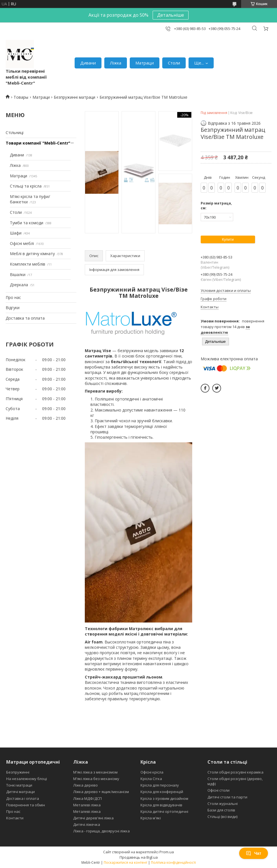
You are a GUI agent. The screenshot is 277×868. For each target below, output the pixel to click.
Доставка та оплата (25, 318)
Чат (254, 853)
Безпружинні (18, 772)
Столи (174, 63)
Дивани (88, 63)
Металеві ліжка (87, 805)
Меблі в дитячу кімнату (32, 254)
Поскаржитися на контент (125, 862)
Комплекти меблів (28, 264)
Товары (21, 97)
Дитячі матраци (20, 792)
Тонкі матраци (19, 785)
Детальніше (171, 15)
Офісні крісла (152, 772)
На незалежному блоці (27, 779)
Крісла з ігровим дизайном (164, 798)
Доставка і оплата (23, 798)
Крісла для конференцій (162, 792)
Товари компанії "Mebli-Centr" (38, 143)
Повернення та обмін (26, 805)
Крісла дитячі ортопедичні (164, 811)
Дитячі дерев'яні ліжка (93, 818)
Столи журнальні (223, 804)
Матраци (145, 63)
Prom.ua (167, 852)
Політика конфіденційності (173, 862)
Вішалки (18, 274)
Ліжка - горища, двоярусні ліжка (101, 831)
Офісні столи (218, 790)
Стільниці (15, 133)
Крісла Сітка (151, 779)
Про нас (13, 297)
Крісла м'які (151, 818)
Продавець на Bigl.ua (139, 857)
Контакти (15, 818)
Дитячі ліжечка (87, 824)
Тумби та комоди (27, 223)
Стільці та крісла (26, 186)
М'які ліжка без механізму (96, 779)
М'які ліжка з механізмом (95, 772)
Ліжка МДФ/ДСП (87, 798)
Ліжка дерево (86, 785)
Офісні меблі (22, 243)
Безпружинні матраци (74, 97)
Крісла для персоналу (160, 785)
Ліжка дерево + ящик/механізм (101, 792)
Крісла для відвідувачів (161, 805)
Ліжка (116, 63)
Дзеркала (19, 285)
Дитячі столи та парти (227, 797)
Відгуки (13, 308)
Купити (228, 239)
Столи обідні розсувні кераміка (235, 772)
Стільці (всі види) (222, 817)
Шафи (16, 233)
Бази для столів (221, 810)
